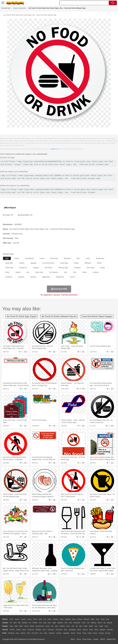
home (68, 626)
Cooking (101, 633)
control (72, 277)
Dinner (79, 633)
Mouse (100, 623)
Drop (108, 619)
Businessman (40, 626)
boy (81, 626)
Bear (15, 623)
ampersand (100, 258)
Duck (49, 623)
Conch (35, 619)
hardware (9, 277)
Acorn (11, 619)
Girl (77, 626)
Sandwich (52, 633)
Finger (101, 626)
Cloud (103, 619)
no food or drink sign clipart (22, 316)
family (26, 626)
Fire (45, 619)
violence (96, 272)
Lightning (68, 619)
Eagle (54, 623)
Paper (91, 630)
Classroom (31, 630)
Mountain (86, 619)
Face (96, 626)
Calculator (110, 630)
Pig (104, 623)
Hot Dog (108, 633)
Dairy (17, 633)
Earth (40, 619)
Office (96, 630)
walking (62, 626)
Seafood (59, 633)
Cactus (29, 619)
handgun (77, 268)
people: (5, 626)
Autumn (17, 619)
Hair (73, 626)
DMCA (102, 639)
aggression (46, 277)
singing (36, 268)
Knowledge (72, 630)
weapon (21, 277)
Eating (90, 633)
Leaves (23, 619)
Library (79, 630)
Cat (30, 623)
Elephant (60, 623)
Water (93, 619)
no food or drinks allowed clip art (59, 316)
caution (22, 263)
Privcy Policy (87, 639)
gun (28, 272)
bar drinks (54, 258)
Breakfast (11, 633)
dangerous (23, 268)
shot (75, 272)
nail (66, 272)
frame (42, 258)
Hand (106, 626)
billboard (88, 263)
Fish (66, 623)
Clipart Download (19, 8)
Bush (98, 619)
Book (24, 630)
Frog (70, 623)
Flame (49, 619)
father (85, 626)
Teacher (19, 630)
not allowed (29, 258)
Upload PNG (111, 639)
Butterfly (25, 623)
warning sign (63, 268)
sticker (99, 263)
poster (17, 258)
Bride (21, 626)
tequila (18, 272)
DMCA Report (10, 208)
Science (85, 630)
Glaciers (56, 619)
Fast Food (35, 633)
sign (7, 258)
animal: (5, 623)
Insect (84, 623)
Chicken (35, 623)
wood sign (64, 263)
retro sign (90, 268)
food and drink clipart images (97, 316)
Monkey (94, 623)
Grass (62, 619)
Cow (40, 623)
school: (5, 630)
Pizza (84, 633)
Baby (16, 626)
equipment (60, 277)
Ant (11, 623)
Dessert (23, 633)
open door (39, 272)
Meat (46, 633)
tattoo (84, 272)
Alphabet (102, 630)
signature (67, 258)
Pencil (44, 630)
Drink (29, 633)
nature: (5, 619)
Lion (88, 623)
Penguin (109, 623)
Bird (19, 623)
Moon (74, 619)
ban (78, 258)
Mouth (91, 626)
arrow (88, 258)
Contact (96, 639)
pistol (7, 272)
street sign (9, 268)
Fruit (41, 633)
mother (32, 626)
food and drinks (48, 263)
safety (76, 263)
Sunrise (80, 619)
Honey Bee (77, 623)
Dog (45, 623)
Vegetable (66, 633)
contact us (54, 149)
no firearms (54, 272)
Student (12, 630)
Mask (11, 626)
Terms (79, 639)
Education (51, 630)
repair (103, 268)
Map (66, 630)
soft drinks (48, 268)
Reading (38, 630)
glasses (33, 277)
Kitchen (73, 633)
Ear (52, 626)
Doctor (48, 626)
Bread (95, 633)
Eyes (57, 626)
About (73, 639)
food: (5, 633)
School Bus (59, 630)
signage (33, 263)
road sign (9, 263)
